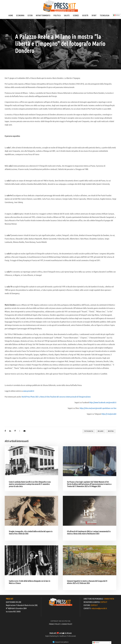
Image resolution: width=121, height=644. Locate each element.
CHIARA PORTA (109, 599)
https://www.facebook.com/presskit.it (103, 402)
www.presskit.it (29, 391)
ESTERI (30, 15)
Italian (96, 643)
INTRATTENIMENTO (43, 15)
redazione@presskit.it (99, 608)
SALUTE (67, 15)
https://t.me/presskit (109, 414)
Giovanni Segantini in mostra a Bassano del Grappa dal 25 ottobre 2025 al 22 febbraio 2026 (87, 582)
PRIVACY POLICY (54, 624)
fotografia (89, 431)
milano (101, 431)
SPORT (94, 15)
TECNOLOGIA (105, 15)
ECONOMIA (20, 15)
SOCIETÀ (85, 15)
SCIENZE (76, 15)
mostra (111, 431)
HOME (11, 15)
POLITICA (57, 15)
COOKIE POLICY (67, 624)
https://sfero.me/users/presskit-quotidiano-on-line (98, 408)
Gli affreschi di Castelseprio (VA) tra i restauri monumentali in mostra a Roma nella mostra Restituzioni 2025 (89, 533)
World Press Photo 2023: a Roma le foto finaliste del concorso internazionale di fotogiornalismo (56, 397)
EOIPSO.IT (104, 602)
